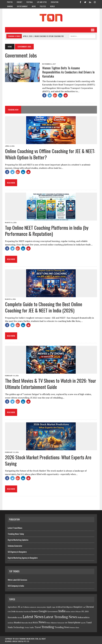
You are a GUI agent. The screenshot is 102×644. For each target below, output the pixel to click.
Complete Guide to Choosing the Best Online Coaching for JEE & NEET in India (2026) (44, 307)
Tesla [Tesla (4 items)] (27, 627)
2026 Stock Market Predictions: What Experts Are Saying (48, 460)
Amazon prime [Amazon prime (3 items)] (41, 607)
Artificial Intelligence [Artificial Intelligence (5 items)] (64, 607)
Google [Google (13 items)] (43, 611)
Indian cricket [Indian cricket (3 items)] (70, 612)
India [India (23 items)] (62, 611)
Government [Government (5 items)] (53, 611)
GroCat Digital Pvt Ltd (21, 641)
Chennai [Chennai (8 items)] (90, 607)
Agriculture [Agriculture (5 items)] (12, 607)
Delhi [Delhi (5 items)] (13, 611)
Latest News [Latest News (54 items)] (33, 617)
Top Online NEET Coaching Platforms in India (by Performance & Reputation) (47, 231)
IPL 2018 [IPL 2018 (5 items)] (85, 611)
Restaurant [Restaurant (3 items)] (61, 623)
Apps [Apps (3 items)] (54, 607)
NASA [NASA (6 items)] (35, 623)
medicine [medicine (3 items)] (11, 623)
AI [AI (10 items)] (19, 607)
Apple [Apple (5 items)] (49, 607)
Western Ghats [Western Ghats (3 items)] (75, 628)
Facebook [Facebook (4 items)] (27, 612)
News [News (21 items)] (42, 622)
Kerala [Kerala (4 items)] (20, 618)
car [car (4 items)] (84, 607)
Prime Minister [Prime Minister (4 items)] (52, 623)
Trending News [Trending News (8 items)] (62, 627)
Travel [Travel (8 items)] (38, 627)
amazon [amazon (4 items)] (33, 607)
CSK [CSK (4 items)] (9, 612)
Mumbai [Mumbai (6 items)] (17, 623)
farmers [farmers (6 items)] (35, 611)
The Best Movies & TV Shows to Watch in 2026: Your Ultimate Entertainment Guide (51, 384)
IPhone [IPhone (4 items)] (78, 612)
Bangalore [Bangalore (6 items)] (78, 607)
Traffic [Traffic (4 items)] (32, 627)
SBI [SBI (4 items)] (66, 623)
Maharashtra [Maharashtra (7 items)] (83, 617)
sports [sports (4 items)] (83, 623)
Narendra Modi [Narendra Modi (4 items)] (27, 623)
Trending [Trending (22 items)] (48, 627)
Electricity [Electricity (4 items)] (20, 612)
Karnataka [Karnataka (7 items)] (12, 617)
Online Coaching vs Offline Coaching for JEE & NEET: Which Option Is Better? (50, 154)
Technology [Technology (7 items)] (19, 627)
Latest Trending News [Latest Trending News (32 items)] (60, 617)
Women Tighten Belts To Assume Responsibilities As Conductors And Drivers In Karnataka (68, 72)
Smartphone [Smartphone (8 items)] (74, 622)
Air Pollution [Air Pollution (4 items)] (25, 607)
